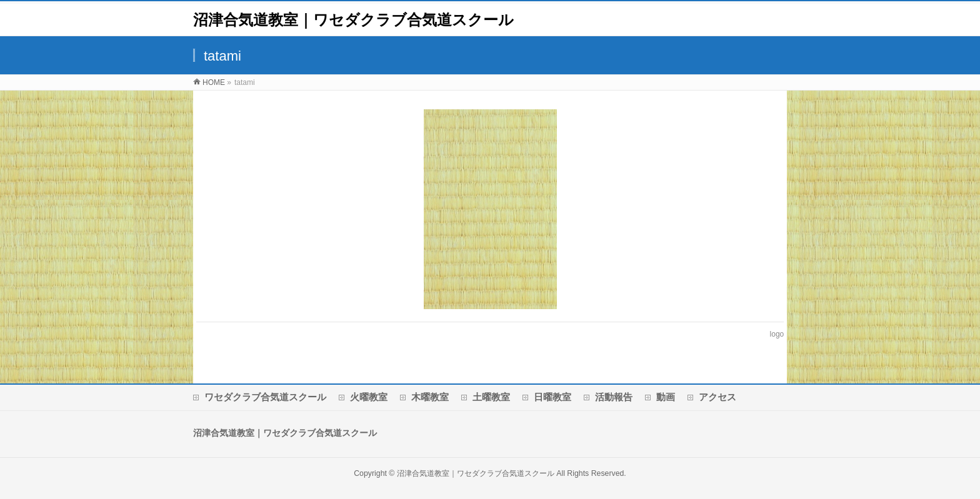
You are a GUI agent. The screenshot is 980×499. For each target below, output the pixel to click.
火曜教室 (369, 397)
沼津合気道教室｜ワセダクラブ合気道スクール (353, 20)
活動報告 (614, 397)
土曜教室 (491, 397)
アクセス (717, 397)
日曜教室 (552, 397)
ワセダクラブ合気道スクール (265, 397)
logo (777, 334)
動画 (666, 397)
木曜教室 (430, 397)
